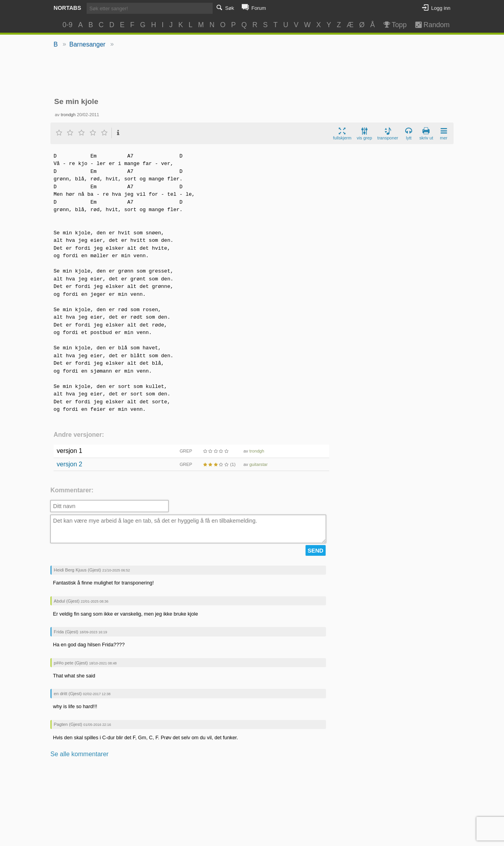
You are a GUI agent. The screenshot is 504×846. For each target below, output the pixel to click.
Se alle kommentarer (80, 754)
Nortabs (67, 8)
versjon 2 (69, 464)
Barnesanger (87, 44)
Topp (394, 25)
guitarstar (258, 464)
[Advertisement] (252, 73)
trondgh (68, 115)
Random (429, 25)
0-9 (68, 25)
